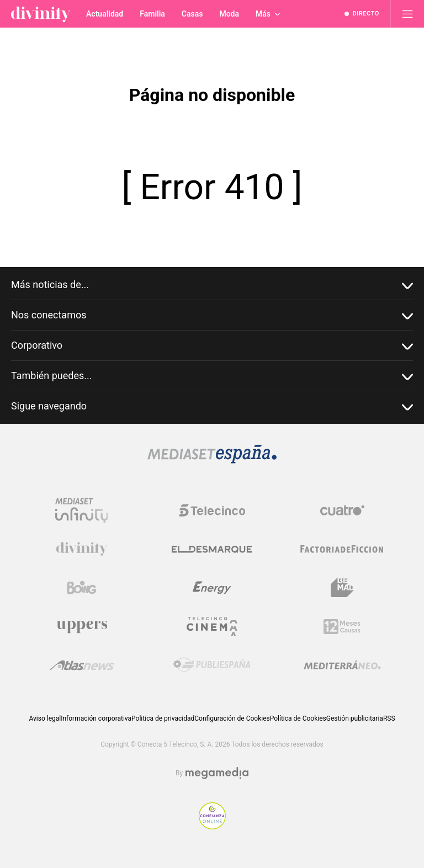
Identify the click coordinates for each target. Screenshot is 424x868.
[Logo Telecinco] (212, 510)
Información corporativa (96, 718)
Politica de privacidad (163, 718)
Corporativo (212, 346)
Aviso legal (45, 718)
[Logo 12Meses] (342, 627)
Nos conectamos (212, 315)
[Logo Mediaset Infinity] (82, 510)
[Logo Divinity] (82, 549)
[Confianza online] (212, 826)
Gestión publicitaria (355, 718)
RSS (389, 718)
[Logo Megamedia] (217, 773)
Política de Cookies (298, 718)
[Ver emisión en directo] (362, 14)
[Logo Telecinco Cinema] (212, 627)
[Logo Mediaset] (212, 460)
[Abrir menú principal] (407, 14)
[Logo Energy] (212, 588)
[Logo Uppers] (82, 626)
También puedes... (212, 376)
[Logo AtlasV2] (82, 665)
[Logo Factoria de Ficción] (342, 549)
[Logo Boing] (82, 588)
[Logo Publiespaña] (212, 665)
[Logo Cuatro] (342, 510)
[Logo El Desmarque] (212, 549)
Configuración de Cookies (232, 718)
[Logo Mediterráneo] (342, 665)
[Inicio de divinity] (41, 14)
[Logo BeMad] (342, 588)
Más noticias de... (212, 285)
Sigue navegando (212, 406)
